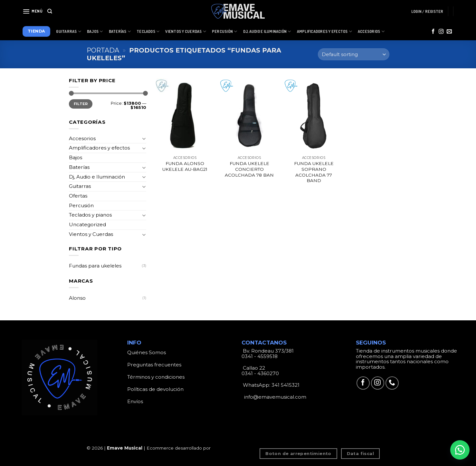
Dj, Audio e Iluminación (267, 31)
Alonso (77, 298)
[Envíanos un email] (449, 32)
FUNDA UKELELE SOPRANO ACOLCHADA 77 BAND (314, 172)
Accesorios (371, 31)
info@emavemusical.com (275, 397)
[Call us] (392, 383)
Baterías (120, 31)
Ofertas (78, 196)
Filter (81, 104)
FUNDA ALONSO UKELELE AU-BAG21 (185, 166)
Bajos (95, 31)
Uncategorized (87, 224)
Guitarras (69, 31)
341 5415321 (286, 385)
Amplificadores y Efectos (324, 31)
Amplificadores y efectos (99, 148)
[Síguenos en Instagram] (441, 32)
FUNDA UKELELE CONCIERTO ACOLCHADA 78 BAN (249, 169)
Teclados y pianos (90, 215)
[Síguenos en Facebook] (433, 32)
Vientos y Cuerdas (186, 31)
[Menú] (33, 11)
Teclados (148, 31)
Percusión (225, 31)
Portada (103, 50)
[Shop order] (354, 54)
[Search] (50, 11)
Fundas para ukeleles (95, 266)
